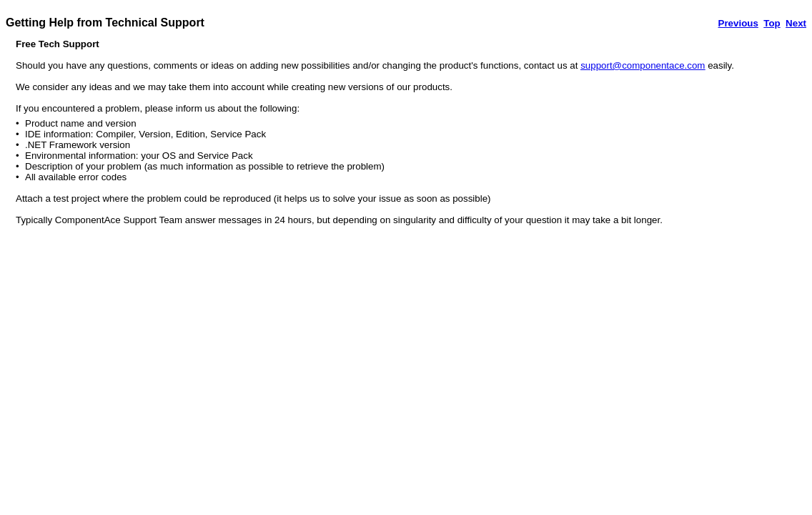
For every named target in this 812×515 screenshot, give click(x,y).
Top (772, 23)
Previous (738, 23)
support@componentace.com (643, 65)
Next (796, 23)
